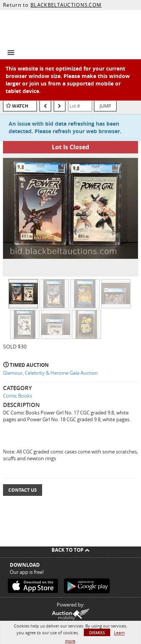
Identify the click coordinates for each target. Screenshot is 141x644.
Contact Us (23, 490)
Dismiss (97, 633)
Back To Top (70, 550)
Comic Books (17, 396)
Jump (105, 106)
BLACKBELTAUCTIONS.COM (66, 5)
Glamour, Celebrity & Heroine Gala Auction (50, 373)
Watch (20, 106)
